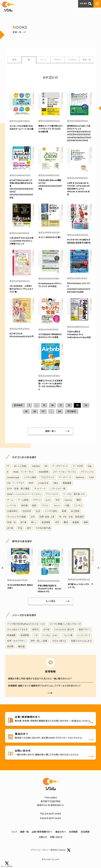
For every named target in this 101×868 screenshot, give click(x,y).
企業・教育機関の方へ (42, 832)
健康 (86, 522)
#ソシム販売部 (7, 864)
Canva (68, 500)
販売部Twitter (61, 850)
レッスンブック (84, 635)
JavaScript (13, 477)
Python (80, 477)
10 (52, 405)
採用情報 (73, 832)
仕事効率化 (12, 511)
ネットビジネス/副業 (16, 517)
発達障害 (46, 522)
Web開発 (43, 472)
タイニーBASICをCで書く (50, 237)
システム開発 (30, 477)
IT (29, 60)
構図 (78, 500)
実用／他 (86, 60)
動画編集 (67, 483)
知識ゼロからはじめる (81, 641)
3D (46, 466)
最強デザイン (85, 630)
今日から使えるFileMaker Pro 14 (79, 334)
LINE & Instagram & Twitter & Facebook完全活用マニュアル (78, 189)
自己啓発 (75, 511)
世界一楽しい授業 (39, 641)
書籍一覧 (24, 832)
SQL (90, 466)
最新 (15, 60)
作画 (67, 506)
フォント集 (68, 635)
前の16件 (18, 405)
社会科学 (27, 511)
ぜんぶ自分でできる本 (17, 630)
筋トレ (34, 522)
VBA (56, 483)
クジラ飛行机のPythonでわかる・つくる (26, 624)
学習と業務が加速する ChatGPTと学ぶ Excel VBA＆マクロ (49, 588)
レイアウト (12, 506)
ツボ (36, 635)
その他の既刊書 (43, 528)
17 (43, 411)
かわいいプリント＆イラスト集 (21, 289)
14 (86, 405)
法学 (33, 517)
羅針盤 (21, 647)
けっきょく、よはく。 (50, 635)
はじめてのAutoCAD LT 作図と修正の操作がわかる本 (21, 189)
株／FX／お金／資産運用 (71, 517)
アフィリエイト (52, 494)
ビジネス (72, 60)
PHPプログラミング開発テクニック (21, 241)
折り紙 (23, 522)
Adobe (36, 466)
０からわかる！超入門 (64, 630)
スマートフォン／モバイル (65, 472)
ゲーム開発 (23, 500)
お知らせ (43, 837)
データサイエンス (60, 466)
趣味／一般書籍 (71, 522)
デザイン (58, 60)
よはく (48, 500)
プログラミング (47, 477)
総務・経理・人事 (47, 517)
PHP (31, 483)
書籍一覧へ (50, 431)
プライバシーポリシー (41, 850)
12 (69, 405)
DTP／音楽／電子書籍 (18, 489)
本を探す (86, 4)
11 (61, 405)
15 (26, 411)
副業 (64, 511)
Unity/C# (43, 483)
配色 (34, 506)
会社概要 (85, 832)
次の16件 (71, 411)
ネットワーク (40, 489)
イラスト (45, 506)
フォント (57, 506)
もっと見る (50, 601)
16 (35, 411)
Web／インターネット (24, 472)
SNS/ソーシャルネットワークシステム (24, 494)
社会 (38, 511)
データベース (65, 477)
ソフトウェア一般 (58, 489)
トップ (14, 832)
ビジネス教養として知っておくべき (65, 624)
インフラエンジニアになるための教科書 (50, 129)
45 (60, 411)
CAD (91, 477)
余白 (58, 500)
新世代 (35, 630)
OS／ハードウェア (16, 483)
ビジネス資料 (51, 511)
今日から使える (59, 641)
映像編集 (11, 635)
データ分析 (78, 466)
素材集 (24, 506)
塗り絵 (10, 528)
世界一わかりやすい (16, 641)
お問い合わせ (56, 837)
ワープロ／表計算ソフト (74, 494)
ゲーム (43, 60)
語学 (29, 528)
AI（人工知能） (21, 466)
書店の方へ (61, 832)
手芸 (20, 528)
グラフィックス (87, 472)
